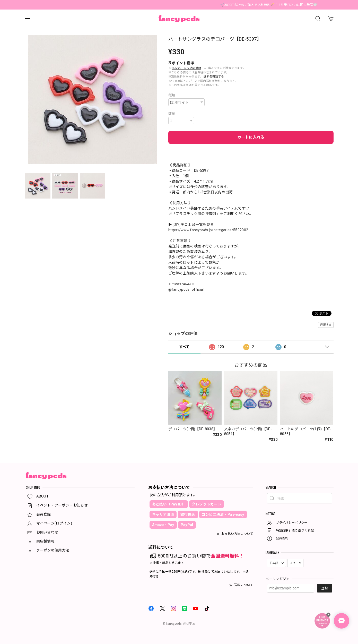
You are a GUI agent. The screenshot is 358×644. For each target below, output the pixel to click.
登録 (325, 588)
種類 (172, 95)
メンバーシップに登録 (186, 68)
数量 (172, 114)
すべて (184, 347)
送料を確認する (214, 77)
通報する (326, 325)
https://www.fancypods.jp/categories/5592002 (208, 230)
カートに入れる (251, 137)
